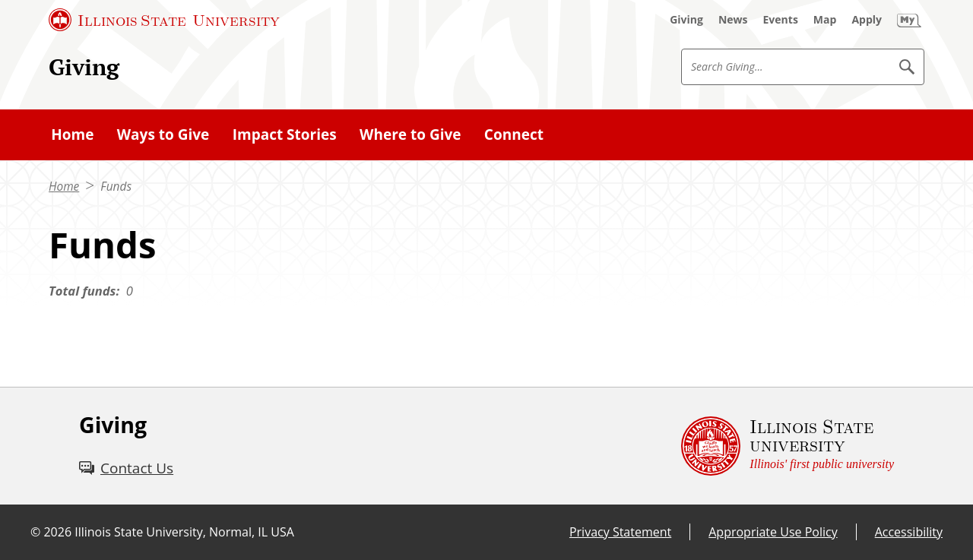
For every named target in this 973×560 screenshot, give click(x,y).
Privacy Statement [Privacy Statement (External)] (620, 532)
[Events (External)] (781, 20)
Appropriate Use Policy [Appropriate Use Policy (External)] (773, 532)
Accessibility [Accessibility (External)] (909, 532)
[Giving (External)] (686, 20)
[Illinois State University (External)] (164, 20)
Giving (84, 66)
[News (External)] (733, 20)
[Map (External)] (825, 20)
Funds (116, 187)
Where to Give (410, 134)
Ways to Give (163, 134)
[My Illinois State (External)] (909, 20)
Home (72, 134)
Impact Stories (285, 134)
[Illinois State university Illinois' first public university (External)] (788, 446)
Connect (514, 134)
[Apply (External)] (867, 20)
